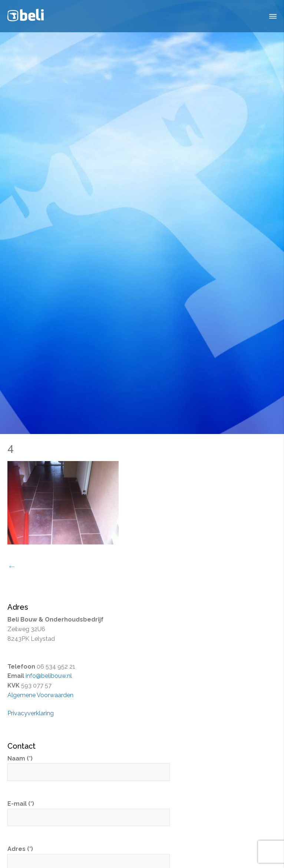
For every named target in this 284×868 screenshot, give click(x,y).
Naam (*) (89, 765)
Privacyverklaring (31, 713)
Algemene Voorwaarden (40, 695)
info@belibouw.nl (49, 676)
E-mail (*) (89, 811)
